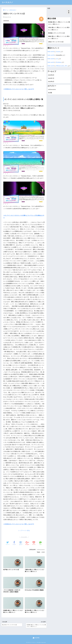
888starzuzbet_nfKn (62, 66)
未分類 (50, 93)
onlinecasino (41, 550)
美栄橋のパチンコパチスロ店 (56, 33)
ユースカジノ (7, 2)
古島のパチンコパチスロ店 (56, 42)
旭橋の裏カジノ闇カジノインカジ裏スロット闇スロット (59, 37)
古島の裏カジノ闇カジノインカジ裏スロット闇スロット (59, 29)
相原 (43, 552)
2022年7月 (51, 78)
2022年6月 (51, 82)
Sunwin (58, 52)
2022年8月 (51, 75)
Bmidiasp (59, 62)
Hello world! (51, 52)
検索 (49, 8)
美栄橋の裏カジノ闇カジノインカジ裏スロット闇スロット (59, 23)
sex (57, 59)
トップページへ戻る (24, 531)
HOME (36, 638)
